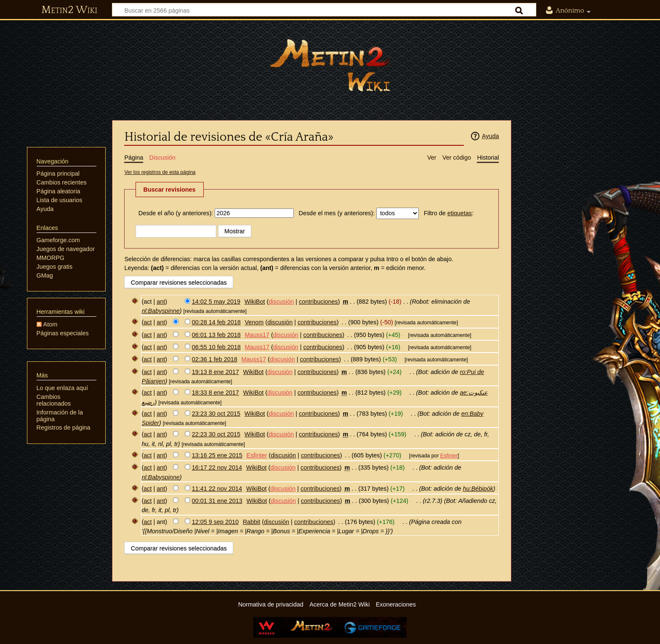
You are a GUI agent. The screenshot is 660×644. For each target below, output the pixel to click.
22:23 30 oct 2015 (216, 434)
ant (161, 302)
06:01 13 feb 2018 (216, 335)
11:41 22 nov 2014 (217, 489)
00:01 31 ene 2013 (217, 501)
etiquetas (460, 213)
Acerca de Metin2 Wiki (339, 604)
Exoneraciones (396, 604)
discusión (281, 302)
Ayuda (491, 136)
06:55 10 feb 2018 (216, 347)
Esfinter (449, 456)
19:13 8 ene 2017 (216, 372)
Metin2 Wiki (69, 10)
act (148, 322)
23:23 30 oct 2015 (216, 414)
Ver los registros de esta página (160, 172)
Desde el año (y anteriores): (176, 213)
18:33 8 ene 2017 (216, 393)
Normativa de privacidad (271, 604)
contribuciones (318, 302)
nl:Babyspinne (160, 311)
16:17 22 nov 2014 (217, 468)
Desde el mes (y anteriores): (337, 213)
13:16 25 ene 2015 (217, 455)
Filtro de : (449, 213)
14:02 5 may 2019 (216, 302)
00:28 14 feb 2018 (216, 322)
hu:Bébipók (478, 489)
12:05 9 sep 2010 (215, 522)
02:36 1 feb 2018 (215, 359)
